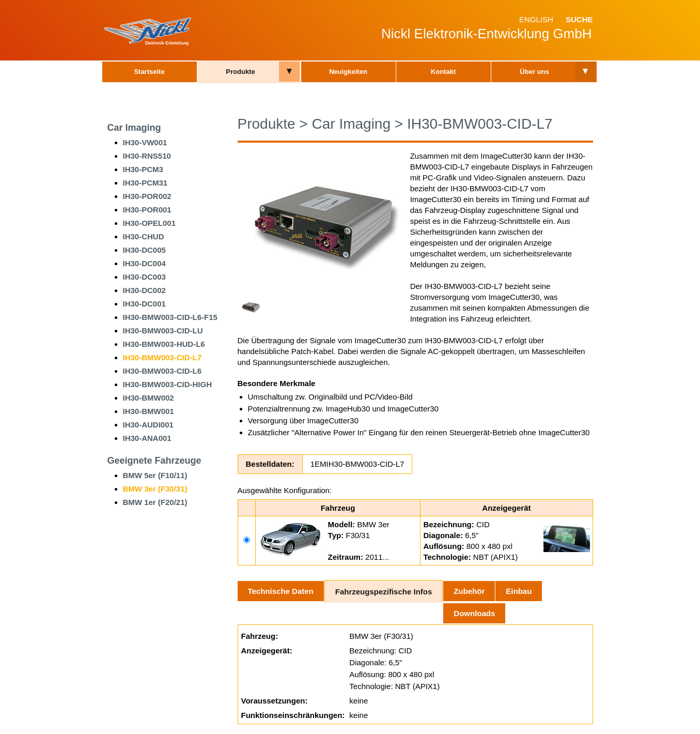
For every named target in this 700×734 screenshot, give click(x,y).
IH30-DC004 (144, 263)
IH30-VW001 (145, 142)
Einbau (519, 591)
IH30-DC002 (144, 290)
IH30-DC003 (144, 277)
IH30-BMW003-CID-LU (163, 331)
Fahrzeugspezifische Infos (384, 592)
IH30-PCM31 (145, 183)
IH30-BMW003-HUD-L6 (164, 344)
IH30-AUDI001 (148, 425)
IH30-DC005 (144, 250)
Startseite (149, 72)
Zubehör (469, 591)
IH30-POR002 (147, 196)
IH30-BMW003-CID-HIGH (168, 384)
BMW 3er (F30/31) (155, 489)
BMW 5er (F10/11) (155, 475)
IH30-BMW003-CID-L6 (162, 371)
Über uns (534, 72)
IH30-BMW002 (149, 398)
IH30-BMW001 (149, 411)
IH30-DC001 (144, 304)
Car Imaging (134, 128)
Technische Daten (281, 591)
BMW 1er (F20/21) (155, 502)
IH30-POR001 (147, 210)
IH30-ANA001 (147, 438)
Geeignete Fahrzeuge (154, 461)
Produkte (240, 72)
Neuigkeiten (348, 72)
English (536, 19)
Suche (579, 19)
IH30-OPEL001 (150, 223)
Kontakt (443, 72)
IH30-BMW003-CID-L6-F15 (170, 317)
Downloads (474, 613)
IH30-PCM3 (143, 169)
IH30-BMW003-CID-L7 (162, 357)
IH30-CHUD (144, 236)
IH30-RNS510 (147, 156)
